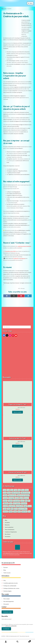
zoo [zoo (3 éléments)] (29, 511)
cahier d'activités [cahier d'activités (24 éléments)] (16, 493)
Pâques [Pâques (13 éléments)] (11, 511)
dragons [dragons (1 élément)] (5, 501)
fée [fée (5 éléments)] (29, 501)
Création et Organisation (11, 532)
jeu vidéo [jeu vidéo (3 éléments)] (5, 506)
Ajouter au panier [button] (18, 412)
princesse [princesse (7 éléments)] (5, 511)
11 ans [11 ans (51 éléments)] (5, 493)
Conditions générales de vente (11, 583)
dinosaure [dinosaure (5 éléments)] (26, 498)
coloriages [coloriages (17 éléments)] (11, 498)
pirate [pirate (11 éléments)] (16, 509)
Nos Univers (8, 534)
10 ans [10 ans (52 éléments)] (27, 490)
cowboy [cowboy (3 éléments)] (17, 498)
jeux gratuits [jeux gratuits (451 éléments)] (12, 506)
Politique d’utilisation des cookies (11, 588)
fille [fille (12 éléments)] (26, 501)
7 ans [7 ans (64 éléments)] (15, 490)
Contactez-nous (7, 612)
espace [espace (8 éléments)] (22, 501)
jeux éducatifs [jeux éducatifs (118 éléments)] (19, 506)
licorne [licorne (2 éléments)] (30, 506)
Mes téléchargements (9, 601)
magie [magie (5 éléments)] (5, 509)
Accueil (5, 9)
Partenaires (8, 536)
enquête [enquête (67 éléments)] (10, 501)
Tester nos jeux (7, 573)
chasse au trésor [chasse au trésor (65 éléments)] (12, 495)
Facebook (16, 258)
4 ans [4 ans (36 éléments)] (4, 490)
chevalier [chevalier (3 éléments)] (5, 498)
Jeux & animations (9, 527)
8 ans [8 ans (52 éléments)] (19, 490)
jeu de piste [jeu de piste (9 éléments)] (24, 503)
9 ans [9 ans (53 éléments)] (23, 490)
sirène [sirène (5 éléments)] (15, 511)
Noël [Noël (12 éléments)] (12, 509)
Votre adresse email (7, 619)
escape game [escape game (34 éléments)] (17, 501)
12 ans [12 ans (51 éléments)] (9, 493)
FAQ (5, 580)
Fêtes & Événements (10, 530)
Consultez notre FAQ (10, 251)
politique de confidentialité (11, 626)
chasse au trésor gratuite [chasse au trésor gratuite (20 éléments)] (23, 495)
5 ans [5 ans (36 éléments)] (8, 490)
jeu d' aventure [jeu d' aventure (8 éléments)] (17, 503)
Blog (6, 520)
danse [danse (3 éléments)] (21, 498)
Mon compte (6, 599)
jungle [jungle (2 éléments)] (25, 506)
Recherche (17, 642)
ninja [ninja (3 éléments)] (8, 509)
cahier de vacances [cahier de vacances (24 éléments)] (25, 493)
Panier (27, 641)
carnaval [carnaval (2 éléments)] (5, 495)
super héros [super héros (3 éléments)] (24, 511)
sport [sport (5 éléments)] (19, 511)
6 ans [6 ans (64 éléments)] (12, 490)
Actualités (7, 523)
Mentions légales (7, 591)
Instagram (22, 258)
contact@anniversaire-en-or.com (10, 553)
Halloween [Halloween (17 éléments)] (6, 503)
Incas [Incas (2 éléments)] (11, 503)
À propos (6, 567)
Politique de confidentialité (10, 586)
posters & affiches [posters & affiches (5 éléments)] (23, 509)
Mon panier (6, 604)
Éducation (7, 525)
